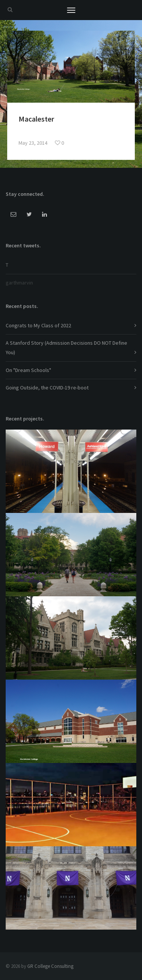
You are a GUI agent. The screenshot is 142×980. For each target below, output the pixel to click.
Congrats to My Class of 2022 (38, 325)
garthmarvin (19, 283)
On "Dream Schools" (28, 370)
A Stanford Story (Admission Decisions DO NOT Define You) (66, 348)
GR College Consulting (50, 966)
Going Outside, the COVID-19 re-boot (47, 388)
